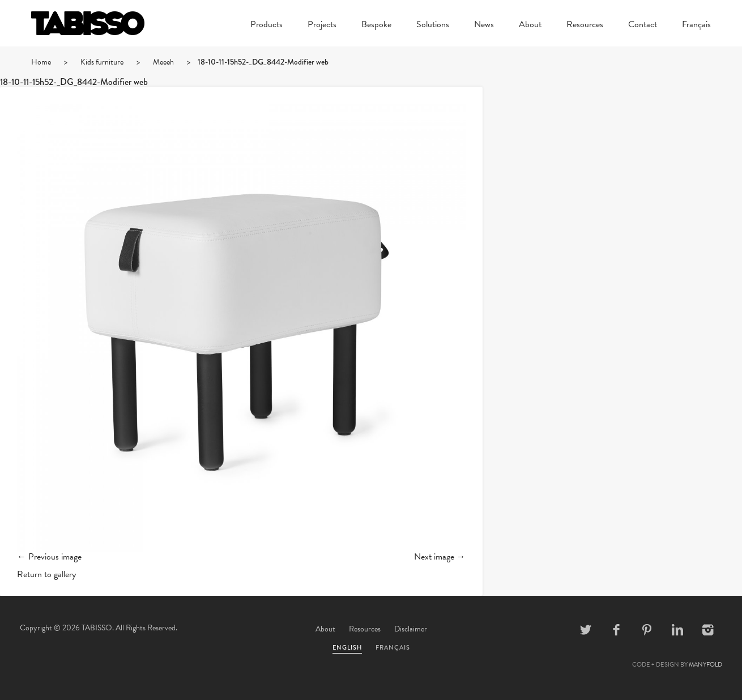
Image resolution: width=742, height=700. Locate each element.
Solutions (433, 25)
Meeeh (163, 62)
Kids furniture (102, 62)
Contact (643, 25)
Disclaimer (411, 629)
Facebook (616, 630)
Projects (322, 25)
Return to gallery (46, 574)
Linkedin (677, 630)
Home (41, 62)
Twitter (586, 630)
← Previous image (49, 557)
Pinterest (647, 630)
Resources (585, 25)
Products (266, 25)
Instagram (708, 630)
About (530, 25)
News (484, 25)
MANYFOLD (705, 665)
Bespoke (376, 25)
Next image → (440, 557)
